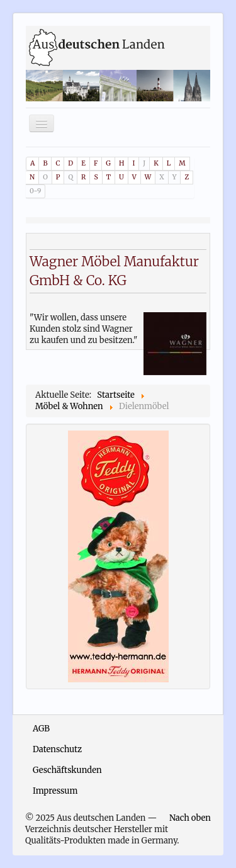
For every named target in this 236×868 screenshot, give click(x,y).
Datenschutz (57, 749)
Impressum (55, 791)
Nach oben (190, 818)
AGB (41, 729)
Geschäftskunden (67, 770)
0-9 (35, 191)
